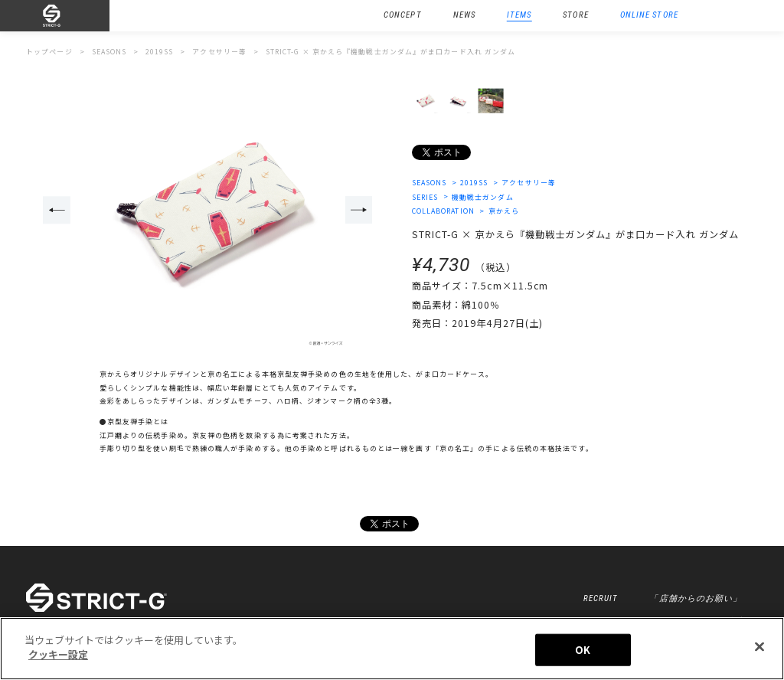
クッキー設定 (58, 654)
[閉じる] (759, 646)
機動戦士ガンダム (483, 197)
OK (583, 650)
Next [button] (359, 210)
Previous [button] (57, 210)
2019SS (474, 183)
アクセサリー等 (529, 183)
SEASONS (430, 183)
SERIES (425, 197)
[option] (208, 211)
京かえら (504, 211)
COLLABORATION (443, 211)
